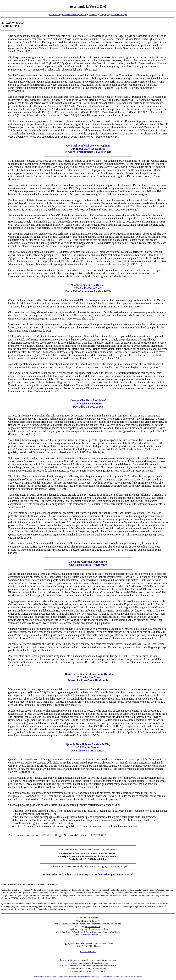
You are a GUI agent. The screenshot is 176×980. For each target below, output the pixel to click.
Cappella (139, 976)
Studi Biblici (96, 976)
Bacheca (116, 976)
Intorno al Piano (107, 976)
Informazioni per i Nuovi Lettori (114, 875)
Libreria (123, 976)
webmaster (72, 960)
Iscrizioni (93, 15)
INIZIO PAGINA (88, 952)
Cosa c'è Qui (64, 976)
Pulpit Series (131, 976)
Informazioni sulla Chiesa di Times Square (68, 875)
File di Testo (54, 15)
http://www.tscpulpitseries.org (88, 935)
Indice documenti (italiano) (74, 15)
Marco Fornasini (111, 849)
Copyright (104, 15)
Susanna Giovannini (82, 849)
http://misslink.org (93, 926)
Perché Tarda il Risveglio (43, 976)
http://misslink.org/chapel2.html (94, 929)
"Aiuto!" (55, 976)
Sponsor (72, 976)
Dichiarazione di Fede (83, 976)
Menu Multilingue (119, 15)
